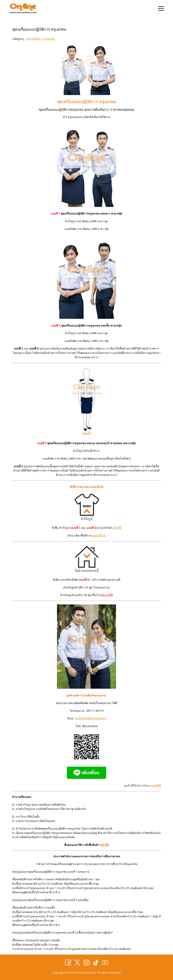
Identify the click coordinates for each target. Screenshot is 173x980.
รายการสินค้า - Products (40, 39)
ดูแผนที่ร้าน (99, 536)
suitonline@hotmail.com (91, 718)
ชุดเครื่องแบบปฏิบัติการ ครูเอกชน (39, 29)
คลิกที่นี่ (117, 528)
